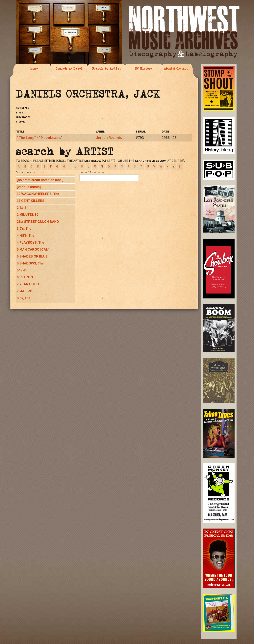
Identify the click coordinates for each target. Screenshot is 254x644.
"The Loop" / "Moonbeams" (40, 138)
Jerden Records (109, 138)
